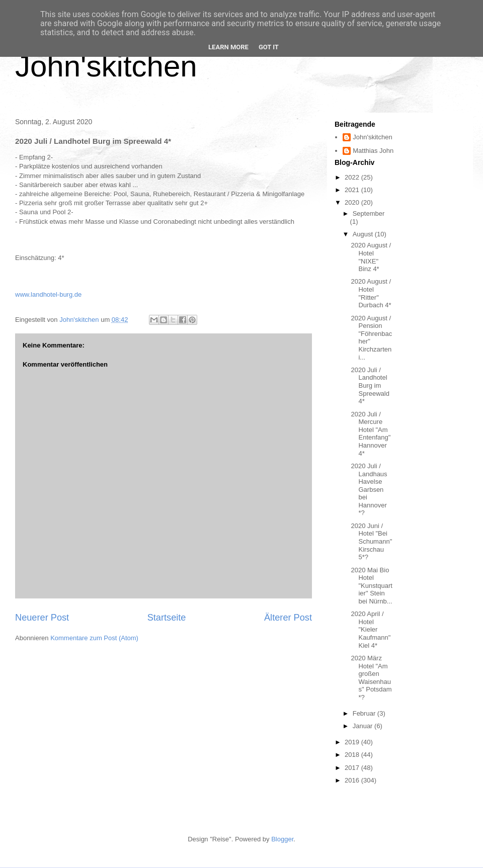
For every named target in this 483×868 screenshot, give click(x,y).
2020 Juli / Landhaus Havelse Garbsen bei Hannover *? (369, 490)
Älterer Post (288, 618)
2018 (353, 755)
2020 (353, 202)
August (364, 234)
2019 (353, 742)
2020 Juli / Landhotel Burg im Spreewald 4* (370, 385)
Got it (269, 47)
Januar (364, 726)
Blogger (282, 839)
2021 (353, 190)
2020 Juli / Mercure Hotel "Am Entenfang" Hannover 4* (371, 434)
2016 (353, 780)
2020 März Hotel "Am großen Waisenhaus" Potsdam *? (371, 678)
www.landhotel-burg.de (48, 294)
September (369, 213)
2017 (353, 768)
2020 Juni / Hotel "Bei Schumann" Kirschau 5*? (371, 541)
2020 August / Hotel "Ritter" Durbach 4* (371, 293)
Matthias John (373, 151)
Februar (365, 713)
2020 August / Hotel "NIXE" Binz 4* (371, 257)
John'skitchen (106, 66)
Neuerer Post (42, 618)
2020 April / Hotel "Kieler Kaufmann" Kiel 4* (371, 629)
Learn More (228, 47)
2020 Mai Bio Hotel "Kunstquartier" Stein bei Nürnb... (372, 586)
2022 (353, 177)
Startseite (167, 618)
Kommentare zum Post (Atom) (94, 638)
